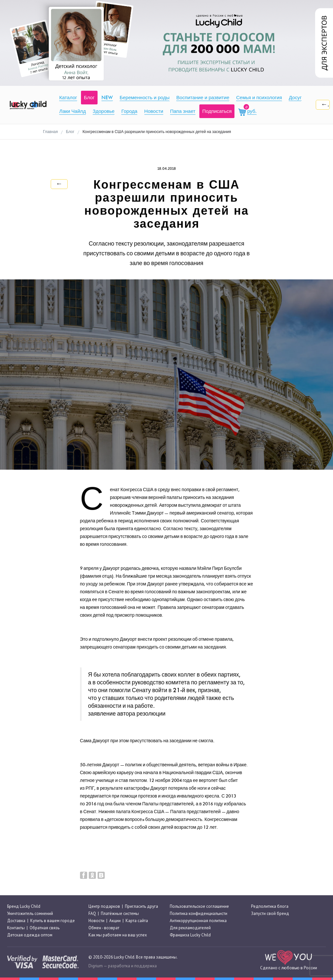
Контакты (16, 928)
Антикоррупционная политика (198, 921)
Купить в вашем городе (53, 921)
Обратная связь (45, 928)
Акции (115, 921)
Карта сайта (137, 921)
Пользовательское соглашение (199, 906)
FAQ (92, 913)
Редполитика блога (270, 906)
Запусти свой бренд (270, 913)
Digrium (96, 966)
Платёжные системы (120, 913)
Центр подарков (104, 906)
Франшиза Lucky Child (190, 935)
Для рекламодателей (190, 928)
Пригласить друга (141, 906)
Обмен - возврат (104, 928)
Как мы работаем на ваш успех (118, 935)
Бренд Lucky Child (24, 906)
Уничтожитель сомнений (30, 913)
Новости (96, 921)
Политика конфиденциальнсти (199, 913)
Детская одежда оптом (30, 935)
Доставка (16, 921)
